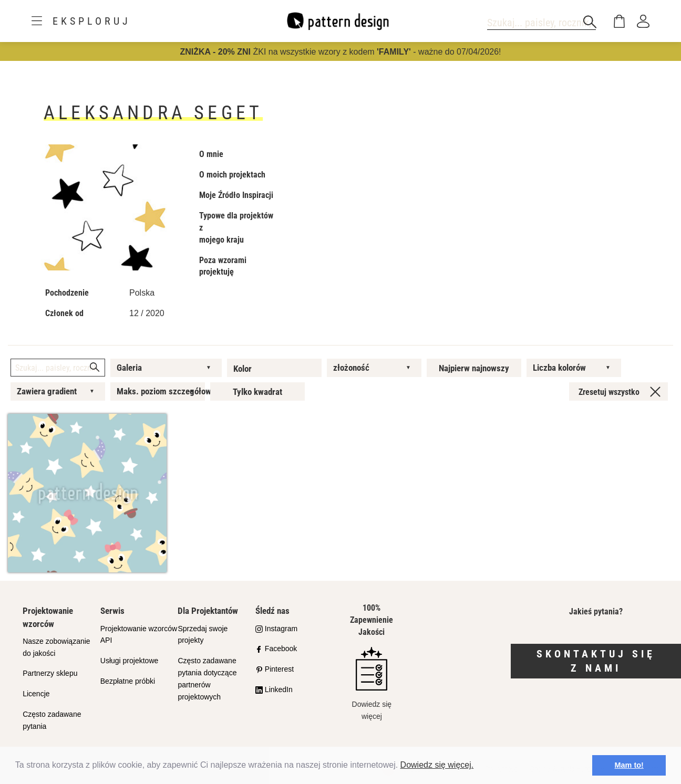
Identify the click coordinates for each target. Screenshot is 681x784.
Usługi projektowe (130, 661)
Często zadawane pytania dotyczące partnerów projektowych (207, 679)
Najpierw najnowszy (474, 368)
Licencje (36, 694)
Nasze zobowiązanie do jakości (56, 647)
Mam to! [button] (629, 765)
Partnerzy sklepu (50, 673)
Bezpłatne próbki (128, 681)
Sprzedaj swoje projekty (203, 635)
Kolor (243, 369)
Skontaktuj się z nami (596, 661)
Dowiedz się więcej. (437, 765)
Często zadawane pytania (52, 720)
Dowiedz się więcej (372, 684)
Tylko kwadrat (257, 392)
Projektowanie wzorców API (139, 635)
